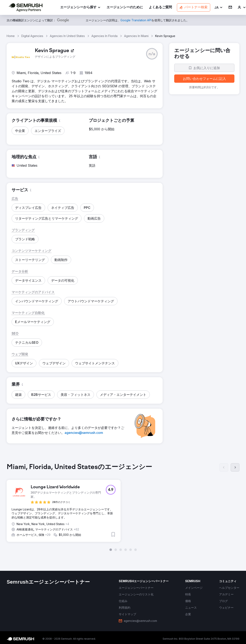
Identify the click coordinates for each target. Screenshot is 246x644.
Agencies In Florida (104, 36)
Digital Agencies (32, 36)
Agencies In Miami (136, 36)
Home (11, 36)
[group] (123, 507)
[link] (125, 8)
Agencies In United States (67, 36)
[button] (219, 8)
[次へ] (235, 467)
